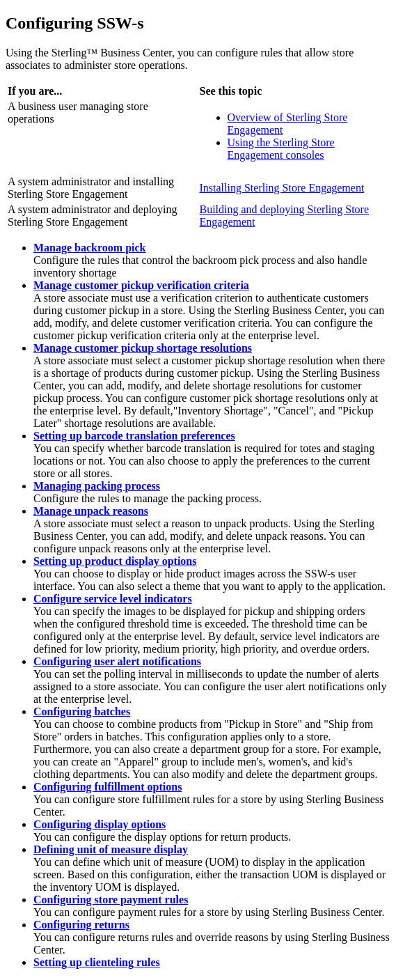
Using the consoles (281, 149)
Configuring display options (100, 824)
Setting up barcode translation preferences (134, 436)
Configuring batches (82, 711)
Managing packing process (97, 486)
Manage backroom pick (89, 248)
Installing (282, 188)
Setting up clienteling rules (97, 962)
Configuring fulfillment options (108, 787)
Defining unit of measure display (111, 849)
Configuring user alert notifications (117, 661)
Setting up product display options (115, 561)
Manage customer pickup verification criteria (141, 285)
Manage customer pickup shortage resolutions (143, 348)
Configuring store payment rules (111, 900)
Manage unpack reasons (91, 511)
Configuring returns (81, 925)
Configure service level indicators (113, 599)
